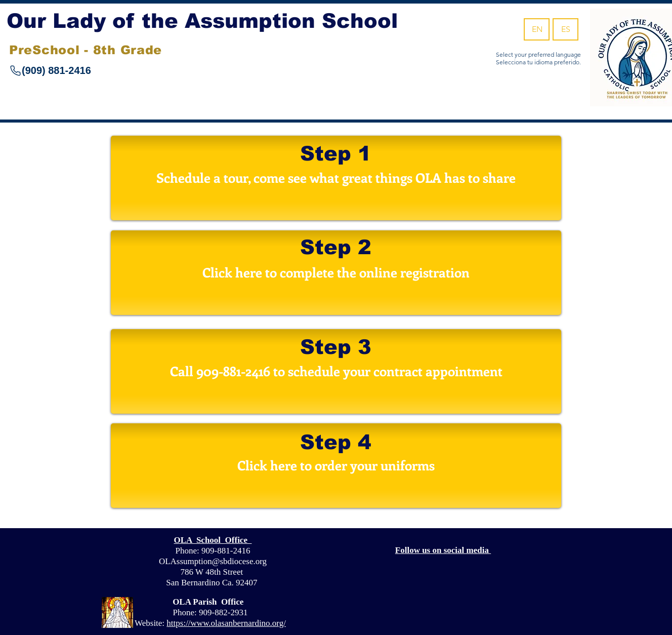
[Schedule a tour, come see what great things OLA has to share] (336, 178)
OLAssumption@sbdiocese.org (213, 561)
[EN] (537, 29)
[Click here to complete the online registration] (336, 273)
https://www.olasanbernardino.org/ (226, 623)
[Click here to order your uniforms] (336, 466)
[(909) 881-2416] (83, 70)
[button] (336, 371)
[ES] (565, 29)
